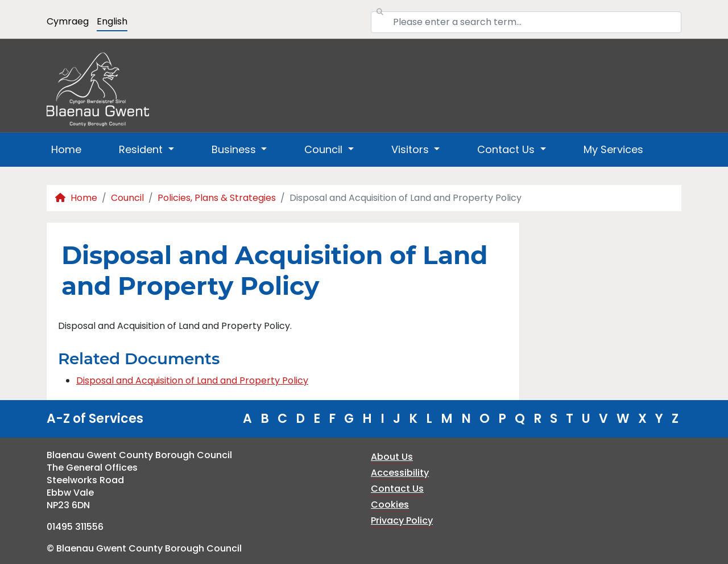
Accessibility (400, 473)
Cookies (390, 505)
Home (66, 149)
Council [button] (325, 149)
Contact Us (397, 489)
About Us (392, 457)
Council (127, 198)
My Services (613, 149)
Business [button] (235, 149)
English (112, 21)
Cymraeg (68, 21)
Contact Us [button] (507, 149)
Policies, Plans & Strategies (217, 198)
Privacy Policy (402, 520)
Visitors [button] (411, 149)
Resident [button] (142, 149)
